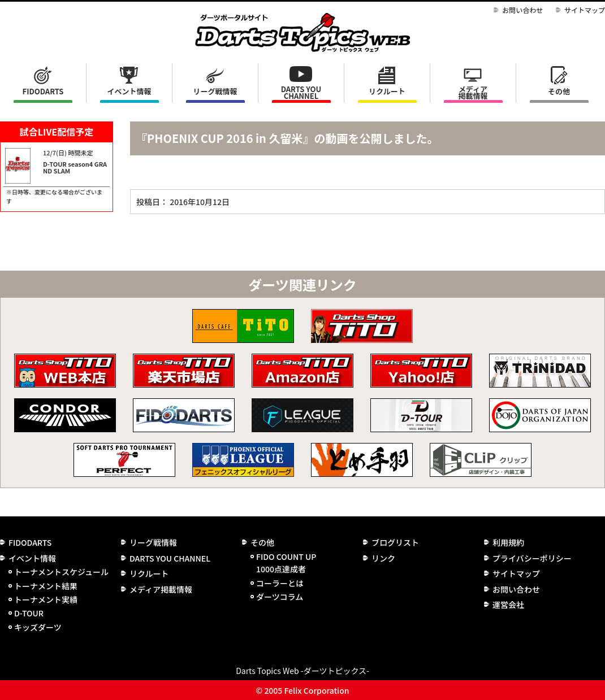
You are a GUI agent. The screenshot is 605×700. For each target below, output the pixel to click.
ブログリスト (395, 542)
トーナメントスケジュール (61, 572)
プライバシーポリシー (532, 558)
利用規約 (508, 542)
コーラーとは (280, 583)
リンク (383, 558)
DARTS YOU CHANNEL (301, 92)
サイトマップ (585, 10)
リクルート (387, 91)
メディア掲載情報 (473, 92)
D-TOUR (29, 613)
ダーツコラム (280, 597)
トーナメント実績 (46, 599)
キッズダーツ (38, 627)
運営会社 (508, 605)
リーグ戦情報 (153, 542)
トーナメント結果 (46, 586)
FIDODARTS (43, 91)
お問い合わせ (522, 10)
